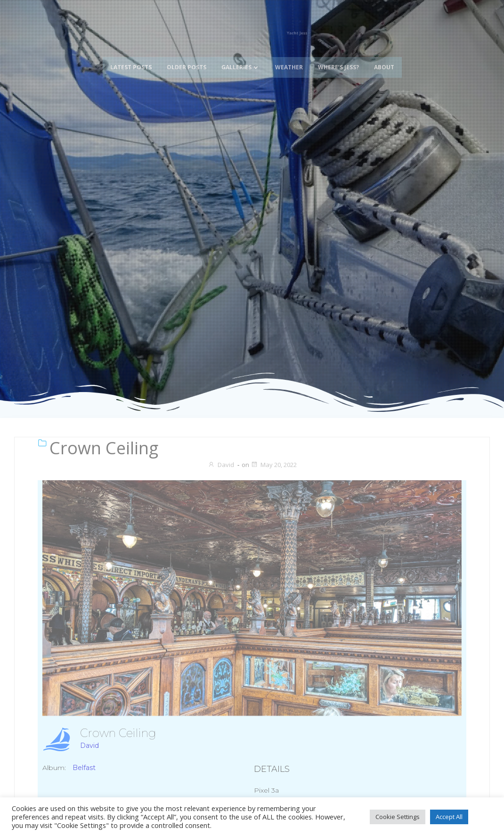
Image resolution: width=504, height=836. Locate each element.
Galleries (241, 55)
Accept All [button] (449, 817)
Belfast (84, 768)
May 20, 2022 (274, 465)
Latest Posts (131, 55)
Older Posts (187, 55)
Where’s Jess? (338, 55)
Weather (289, 55)
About (384, 55)
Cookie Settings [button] (398, 817)
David (221, 465)
